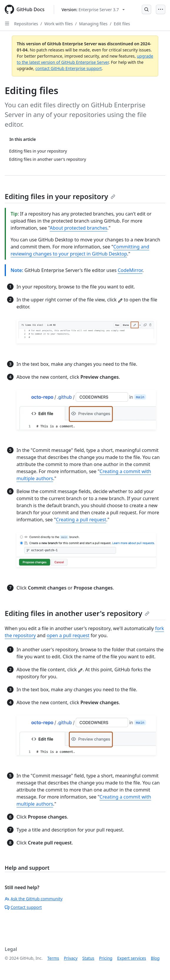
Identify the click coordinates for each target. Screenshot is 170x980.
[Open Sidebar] (7, 24)
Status (88, 958)
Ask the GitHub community (34, 899)
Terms (53, 958)
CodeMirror (130, 270)
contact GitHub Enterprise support (69, 68)
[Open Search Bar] (146, 9)
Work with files (59, 24)
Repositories (26, 24)
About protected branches (79, 228)
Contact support (23, 907)
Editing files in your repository (60, 196)
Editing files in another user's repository (77, 613)
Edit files (122, 24)
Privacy (71, 958)
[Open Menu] (161, 9)
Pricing (106, 958)
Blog (155, 958)
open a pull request (68, 635)
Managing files (93, 24)
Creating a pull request (81, 520)
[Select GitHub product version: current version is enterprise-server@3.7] (93, 10)
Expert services (132, 958)
